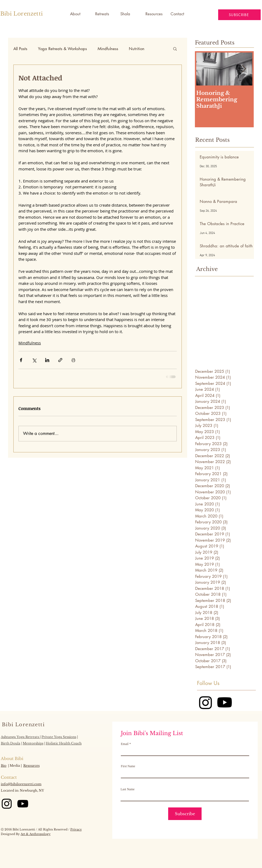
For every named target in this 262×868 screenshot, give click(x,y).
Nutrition (137, 49)
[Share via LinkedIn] (47, 360)
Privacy (76, 829)
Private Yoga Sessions (59, 737)
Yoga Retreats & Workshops (62, 49)
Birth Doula (11, 743)
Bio (4, 765)
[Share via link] (60, 360)
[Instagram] (206, 702)
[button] (129, 14)
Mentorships (33, 743)
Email (125, 744)
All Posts (20, 49)
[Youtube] (225, 702)
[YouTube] (23, 804)
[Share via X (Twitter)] (34, 360)
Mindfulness (108, 49)
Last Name (128, 789)
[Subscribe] (185, 814)
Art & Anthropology (36, 834)
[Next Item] (244, 69)
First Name (128, 766)
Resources (31, 765)
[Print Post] (73, 360)
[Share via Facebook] (21, 360)
